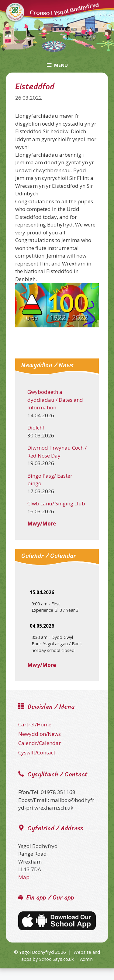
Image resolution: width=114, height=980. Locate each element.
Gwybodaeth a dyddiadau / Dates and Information (55, 400)
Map (24, 877)
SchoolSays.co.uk (56, 959)
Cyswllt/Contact (37, 752)
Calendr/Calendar (40, 743)
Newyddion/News (40, 734)
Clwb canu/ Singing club (56, 503)
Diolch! (36, 428)
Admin (86, 959)
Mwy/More (42, 524)
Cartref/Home (35, 724)
